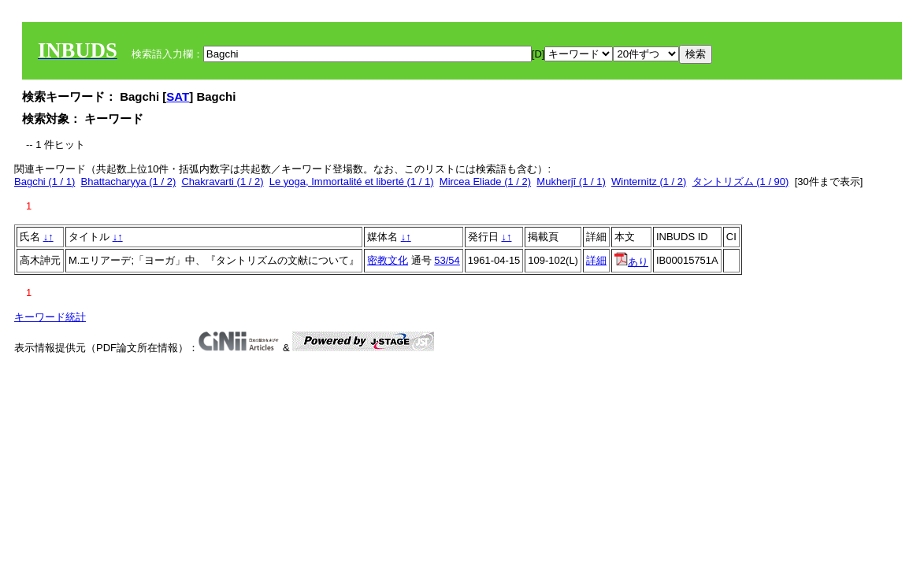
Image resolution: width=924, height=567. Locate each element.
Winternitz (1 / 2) (649, 182)
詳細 (596, 260)
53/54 (447, 260)
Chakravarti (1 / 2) (222, 182)
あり (631, 262)
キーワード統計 (50, 317)
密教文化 (388, 260)
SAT (178, 96)
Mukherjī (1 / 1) (571, 182)
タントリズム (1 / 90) (741, 182)
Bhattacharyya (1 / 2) (129, 182)
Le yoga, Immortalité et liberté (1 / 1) (352, 182)
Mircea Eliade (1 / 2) (485, 182)
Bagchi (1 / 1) (45, 182)
